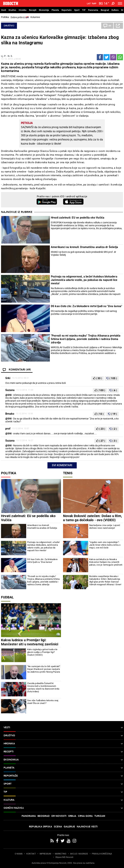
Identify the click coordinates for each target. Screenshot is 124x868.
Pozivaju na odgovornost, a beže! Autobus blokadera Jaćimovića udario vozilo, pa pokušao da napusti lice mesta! (84, 280)
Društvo (12, 10)
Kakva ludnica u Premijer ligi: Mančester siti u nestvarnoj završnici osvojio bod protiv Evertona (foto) (30, 644)
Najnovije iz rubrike (17, 212)
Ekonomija (44, 10)
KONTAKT (31, 854)
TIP (84, 10)
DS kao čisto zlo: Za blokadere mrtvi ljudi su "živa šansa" (87, 306)
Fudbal (7, 597)
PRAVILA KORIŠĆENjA (102, 854)
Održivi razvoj (63, 808)
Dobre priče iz (20, 17)
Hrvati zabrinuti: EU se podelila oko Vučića (78, 218)
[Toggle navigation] (120, 3)
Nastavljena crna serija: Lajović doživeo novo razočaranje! (105, 527)
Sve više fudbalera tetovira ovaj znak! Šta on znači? (43, 702)
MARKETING (61, 854)
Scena (58, 827)
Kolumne (35, 17)
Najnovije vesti (87, 827)
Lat (89, 4)
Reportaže (67, 10)
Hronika (23, 10)
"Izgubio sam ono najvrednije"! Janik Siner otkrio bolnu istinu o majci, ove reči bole (105, 545)
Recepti (33, 10)
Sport (77, 10)
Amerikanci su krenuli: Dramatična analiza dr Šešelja (84, 247)
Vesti (4, 10)
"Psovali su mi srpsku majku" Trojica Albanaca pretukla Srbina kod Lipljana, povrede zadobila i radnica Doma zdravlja (86, 339)
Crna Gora (85, 816)
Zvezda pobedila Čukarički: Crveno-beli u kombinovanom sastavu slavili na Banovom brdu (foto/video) (43, 687)
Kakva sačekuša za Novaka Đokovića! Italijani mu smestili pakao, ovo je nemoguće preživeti (106, 562)
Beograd (105, 10)
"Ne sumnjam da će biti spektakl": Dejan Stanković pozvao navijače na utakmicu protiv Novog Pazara (44, 669)
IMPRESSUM (45, 854)
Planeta (55, 10)
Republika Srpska (41, 827)
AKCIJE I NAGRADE (79, 854)
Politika (5, 17)
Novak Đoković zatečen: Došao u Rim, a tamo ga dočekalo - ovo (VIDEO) (92, 518)
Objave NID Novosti (64, 857)
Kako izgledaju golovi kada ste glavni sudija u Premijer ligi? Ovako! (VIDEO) (42, 652)
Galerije (69, 827)
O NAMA (19, 854)
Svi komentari (62, 465)
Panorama (93, 10)
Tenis (68, 473)
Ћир (94, 4)
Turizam (100, 816)
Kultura (115, 10)
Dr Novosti (59, 816)
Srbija (72, 816)
